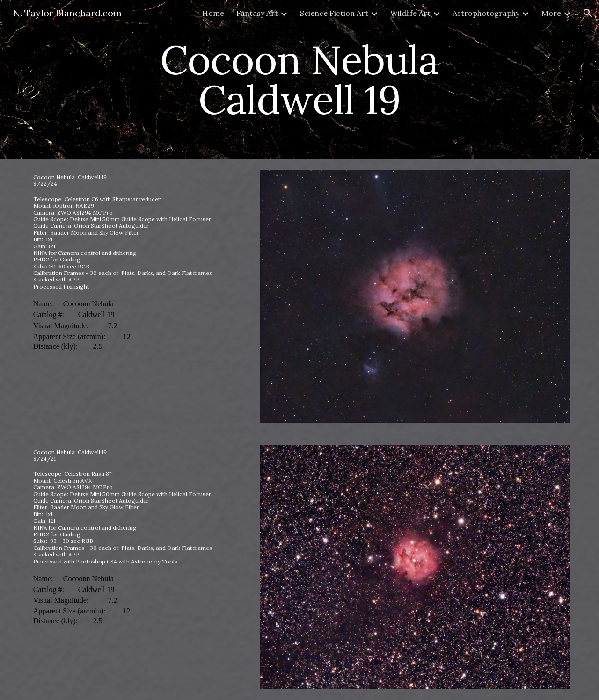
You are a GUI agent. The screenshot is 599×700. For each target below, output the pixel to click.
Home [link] (213, 13)
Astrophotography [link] (486, 13)
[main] (299, 80)
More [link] (551, 13)
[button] (588, 13)
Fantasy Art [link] (257, 13)
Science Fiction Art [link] (334, 13)
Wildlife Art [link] (410, 13)
